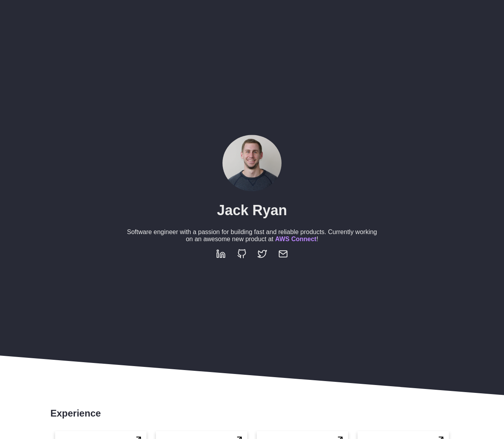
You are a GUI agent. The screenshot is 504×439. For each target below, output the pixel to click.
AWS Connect (296, 239)
